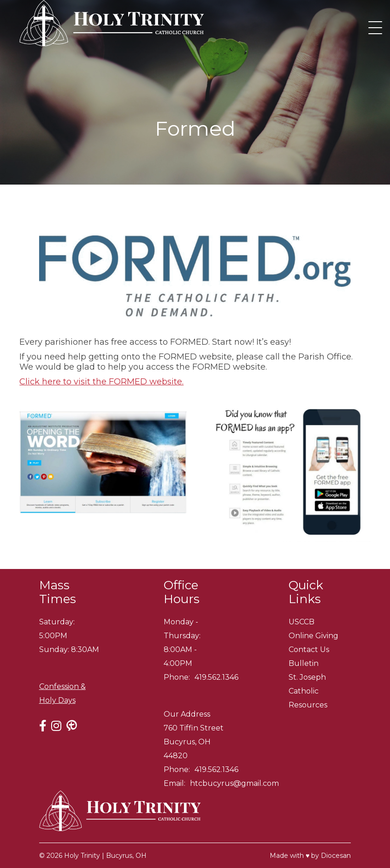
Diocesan (336, 856)
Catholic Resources (308, 698)
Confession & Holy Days (62, 693)
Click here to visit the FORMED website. (101, 382)
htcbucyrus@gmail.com (234, 783)
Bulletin (304, 663)
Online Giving (313, 636)
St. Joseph (307, 677)
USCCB (301, 622)
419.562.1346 (216, 677)
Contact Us (309, 650)
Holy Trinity (82, 856)
